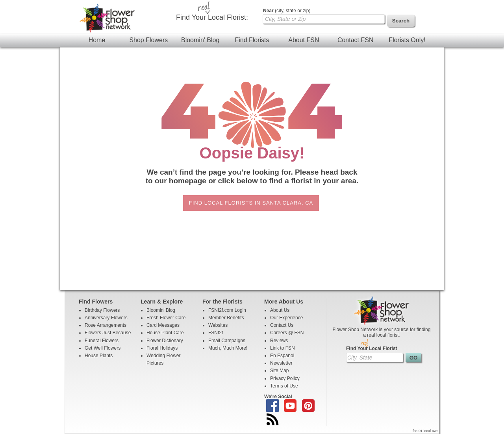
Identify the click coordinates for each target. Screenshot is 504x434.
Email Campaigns (227, 341)
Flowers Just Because (108, 333)
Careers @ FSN (287, 333)
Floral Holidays (162, 348)
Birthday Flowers (102, 310)
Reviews (279, 341)
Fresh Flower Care (166, 318)
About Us (280, 310)
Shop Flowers (148, 40)
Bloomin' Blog (200, 40)
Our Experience (286, 318)
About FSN (304, 40)
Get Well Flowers (103, 348)
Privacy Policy (285, 378)
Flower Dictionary (165, 341)
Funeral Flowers (102, 341)
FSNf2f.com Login (227, 310)
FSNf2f (216, 333)
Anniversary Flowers (106, 318)
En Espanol (282, 356)
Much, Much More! (228, 348)
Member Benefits (226, 318)
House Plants (99, 356)
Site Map (279, 371)
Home (97, 40)
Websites (218, 325)
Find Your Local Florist (372, 348)
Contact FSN (356, 40)
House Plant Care (165, 333)
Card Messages (163, 325)
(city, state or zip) (287, 11)
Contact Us (282, 325)
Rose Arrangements (106, 325)
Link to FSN (283, 348)
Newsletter (281, 363)
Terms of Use (284, 386)
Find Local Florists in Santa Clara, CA (251, 203)
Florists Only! (407, 40)
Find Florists (252, 40)
